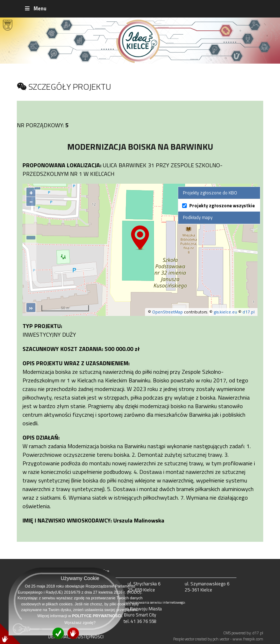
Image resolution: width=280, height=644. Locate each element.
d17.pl (249, 312)
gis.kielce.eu (225, 312)
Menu (35, 9)
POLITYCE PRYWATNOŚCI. (97, 616)
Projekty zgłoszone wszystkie (222, 206)
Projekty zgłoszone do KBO (210, 193)
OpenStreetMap (167, 312)
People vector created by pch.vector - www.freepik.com (218, 639)
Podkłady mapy (198, 217)
